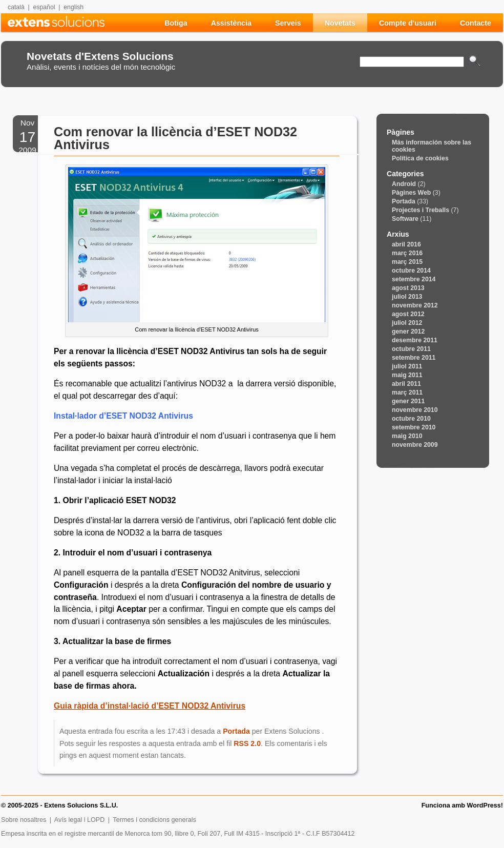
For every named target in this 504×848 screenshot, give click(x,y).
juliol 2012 (407, 323)
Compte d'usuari (408, 23)
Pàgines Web (411, 193)
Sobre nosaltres (24, 820)
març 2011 (407, 392)
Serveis (288, 23)
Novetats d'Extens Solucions (100, 56)
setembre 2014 (414, 279)
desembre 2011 (415, 340)
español (44, 7)
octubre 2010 (411, 419)
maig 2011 (407, 375)
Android (404, 184)
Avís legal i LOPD (79, 820)
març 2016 (407, 253)
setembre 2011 (414, 358)
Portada (236, 731)
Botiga (176, 23)
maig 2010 (407, 436)
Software (405, 219)
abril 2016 (406, 244)
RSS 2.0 (247, 743)
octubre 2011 (411, 349)
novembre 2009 (415, 445)
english (73, 7)
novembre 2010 (415, 410)
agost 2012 (408, 314)
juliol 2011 (407, 366)
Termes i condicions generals (154, 820)
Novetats (340, 23)
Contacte (476, 23)
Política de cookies (420, 158)
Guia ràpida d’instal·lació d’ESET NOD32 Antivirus (150, 706)
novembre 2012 (415, 305)
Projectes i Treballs (421, 210)
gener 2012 (408, 332)
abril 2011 (406, 384)
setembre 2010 (414, 427)
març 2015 (407, 262)
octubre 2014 (411, 271)
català (16, 7)
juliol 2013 (407, 297)
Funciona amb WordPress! (462, 805)
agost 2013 (408, 288)
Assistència (231, 23)
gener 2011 (408, 401)
